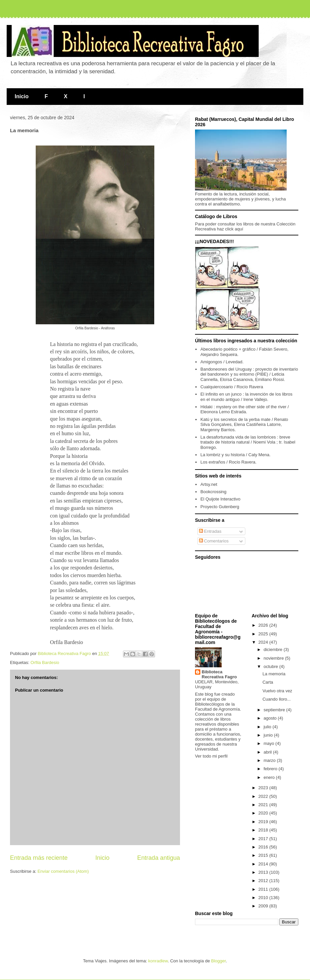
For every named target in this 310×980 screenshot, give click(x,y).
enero (270, 777)
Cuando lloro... (276, 699)
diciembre (274, 650)
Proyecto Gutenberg (220, 507)
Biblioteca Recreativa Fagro (219, 674)
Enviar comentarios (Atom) (63, 871)
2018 (264, 830)
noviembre (274, 658)
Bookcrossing (213, 492)
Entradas (210, 531)
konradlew (158, 961)
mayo (269, 743)
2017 (264, 839)
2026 (264, 625)
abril (268, 752)
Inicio (22, 96)
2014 (264, 864)
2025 (264, 634)
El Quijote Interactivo (220, 499)
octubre (271, 666)
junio (269, 735)
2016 (264, 847)
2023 (264, 788)
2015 (264, 855)
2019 (264, 822)
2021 (264, 805)
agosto (271, 718)
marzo (270, 760)
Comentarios (214, 541)
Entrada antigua (159, 858)
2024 (264, 642)
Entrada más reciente (39, 858)
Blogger (218, 961)
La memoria (274, 674)
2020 (264, 813)
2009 (264, 906)
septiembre (275, 710)
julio (268, 727)
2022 (264, 796)
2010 (264, 898)
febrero (271, 769)
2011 (264, 889)
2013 (264, 872)
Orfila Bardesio (45, 662)
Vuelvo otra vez (277, 691)
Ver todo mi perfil (211, 756)
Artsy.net (209, 484)
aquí (239, 229)
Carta (268, 682)
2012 (264, 881)
